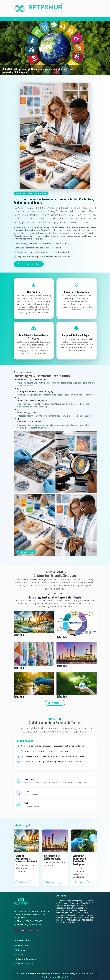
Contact (20, 950)
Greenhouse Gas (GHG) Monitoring (53, 857)
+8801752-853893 (33, 921)
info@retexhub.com (33, 925)
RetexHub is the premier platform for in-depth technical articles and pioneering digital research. (37, 70)
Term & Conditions (26, 959)
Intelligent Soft (62, 977)
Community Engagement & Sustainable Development (80, 860)
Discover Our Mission (29, 264)
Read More (23, 882)
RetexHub (19, 635)
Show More (55, 703)
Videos (20, 955)
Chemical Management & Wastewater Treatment (26, 858)
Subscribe (22, 946)
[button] (107, 48)
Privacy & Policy (24, 963)
